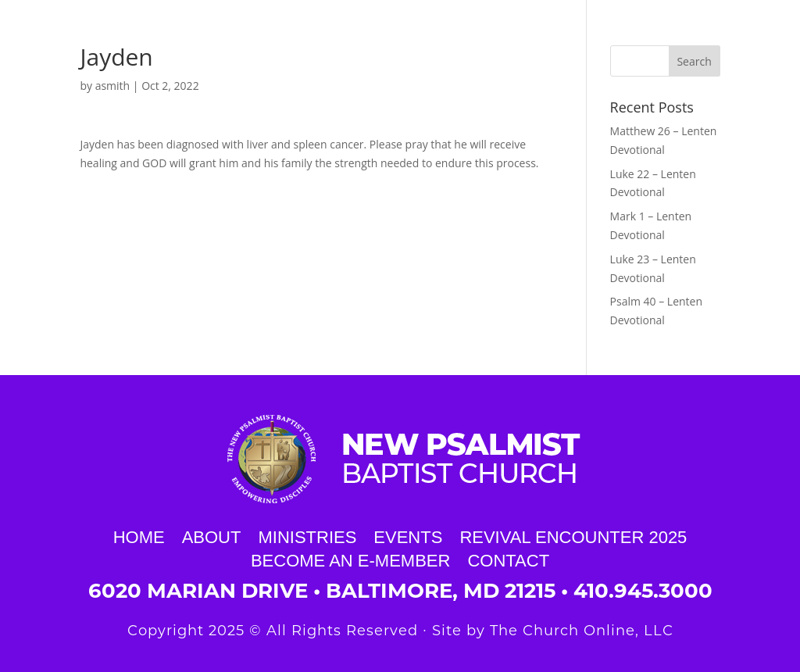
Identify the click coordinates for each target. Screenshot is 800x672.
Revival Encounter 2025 (573, 535)
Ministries (307, 535)
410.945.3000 (643, 591)
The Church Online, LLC (582, 631)
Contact (508, 559)
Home (139, 535)
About (212, 535)
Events (408, 535)
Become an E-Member (350, 559)
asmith (113, 86)
